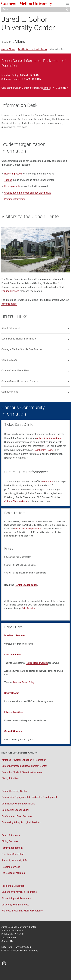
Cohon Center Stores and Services (20, 381)
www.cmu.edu (23, 947)
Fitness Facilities (14, 712)
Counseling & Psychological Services (21, 822)
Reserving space (13, 174)
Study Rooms (12, 693)
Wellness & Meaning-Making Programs (22, 911)
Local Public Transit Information (19, 339)
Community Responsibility (15, 810)
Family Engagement (12, 848)
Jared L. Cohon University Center (28, 23)
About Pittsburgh (11, 328)
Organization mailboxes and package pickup (28, 193)
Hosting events (12, 186)
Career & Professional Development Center (24, 766)
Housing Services (11, 867)
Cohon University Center (14, 791)
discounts (47, 482)
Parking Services (10, 291)
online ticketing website (49, 438)
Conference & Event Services (17, 816)
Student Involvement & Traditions (19, 892)
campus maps (9, 304)
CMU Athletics (28, 608)
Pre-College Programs (13, 873)
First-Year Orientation (13, 854)
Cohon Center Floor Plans (16, 371)
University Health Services (15, 905)
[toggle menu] (67, 4)
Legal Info (7, 947)
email (47, 88)
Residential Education (13, 886)
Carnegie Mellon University (30, 4)
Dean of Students (11, 835)
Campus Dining (10, 392)
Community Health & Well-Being (18, 804)
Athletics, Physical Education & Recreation (24, 760)
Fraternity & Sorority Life (14, 860)
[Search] (35, 9)
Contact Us (7, 941)
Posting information (15, 199)
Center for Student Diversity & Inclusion (22, 772)
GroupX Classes (13, 731)
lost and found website (37, 663)
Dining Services (10, 841)
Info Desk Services (15, 635)
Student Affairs (13, 41)
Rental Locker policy (26, 585)
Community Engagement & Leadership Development (29, 797)
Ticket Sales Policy (43, 450)
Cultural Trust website (16, 501)
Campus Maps (9, 360)
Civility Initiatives (10, 778)
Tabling (8, 180)
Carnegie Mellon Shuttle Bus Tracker (22, 349)
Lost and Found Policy (24, 682)
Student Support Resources (16, 898)
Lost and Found (13, 655)
